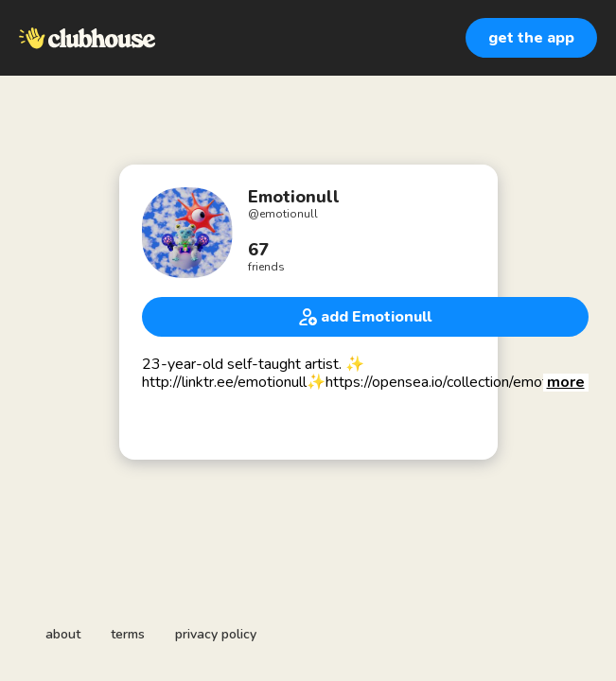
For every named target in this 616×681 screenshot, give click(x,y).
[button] (566, 383)
